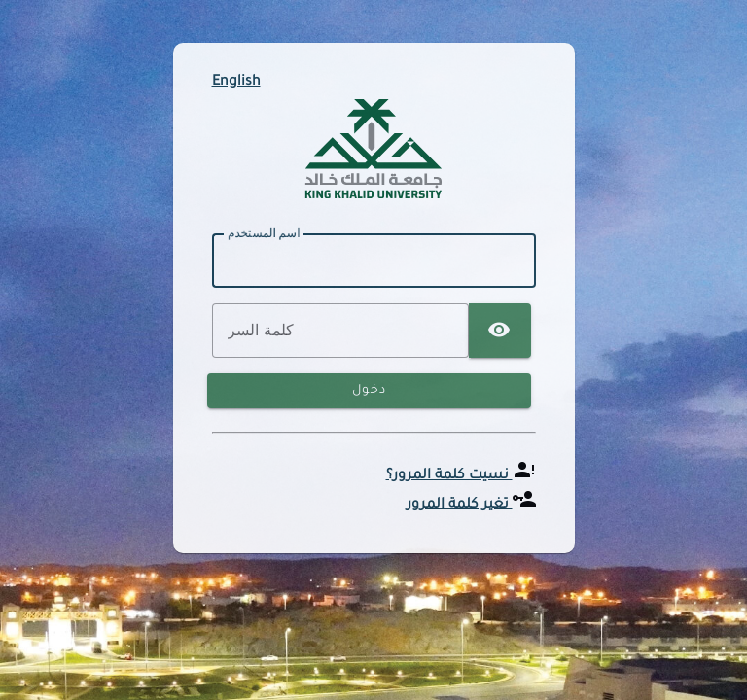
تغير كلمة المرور (460, 506)
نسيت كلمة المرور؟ (449, 476)
